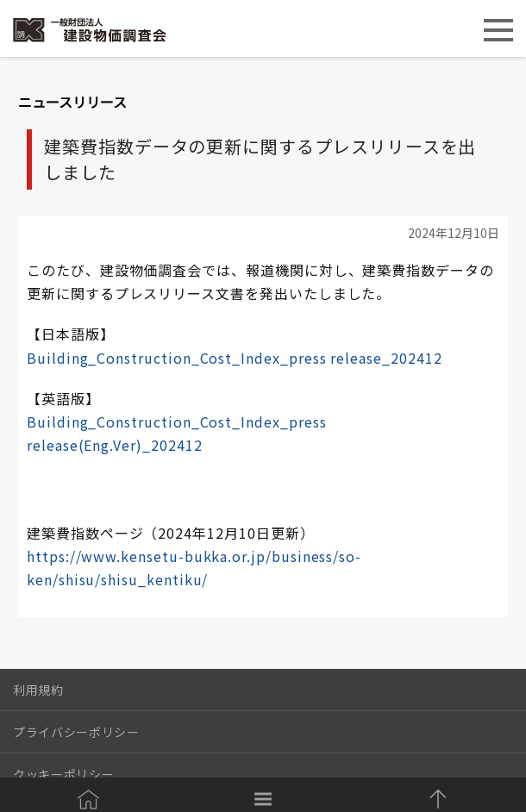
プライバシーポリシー (76, 732)
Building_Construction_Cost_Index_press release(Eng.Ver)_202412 (176, 433)
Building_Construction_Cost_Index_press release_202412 (234, 358)
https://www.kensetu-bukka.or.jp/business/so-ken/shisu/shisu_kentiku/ (194, 568)
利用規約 (38, 690)
